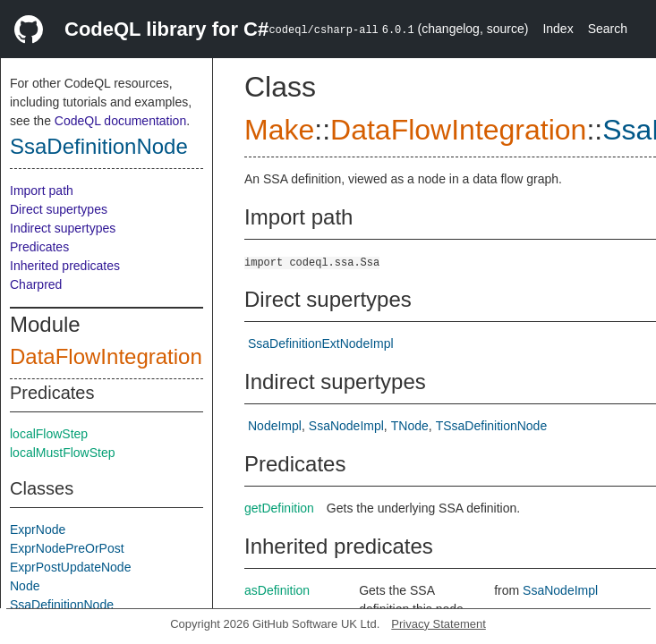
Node (25, 586)
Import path (42, 191)
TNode (410, 426)
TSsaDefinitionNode (492, 426)
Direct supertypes (59, 209)
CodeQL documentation (120, 121)
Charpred (36, 284)
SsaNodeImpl (346, 426)
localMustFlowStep (63, 453)
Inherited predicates (65, 266)
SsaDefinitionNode (99, 146)
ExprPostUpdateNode (70, 567)
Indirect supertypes (63, 228)
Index (558, 29)
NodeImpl (275, 426)
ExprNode (38, 530)
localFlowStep (49, 434)
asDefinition (277, 590)
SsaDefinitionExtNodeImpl (321, 343)
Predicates (39, 247)
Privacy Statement (439, 624)
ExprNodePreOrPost (67, 548)
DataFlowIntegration (106, 356)
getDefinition (279, 508)
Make (279, 130)
